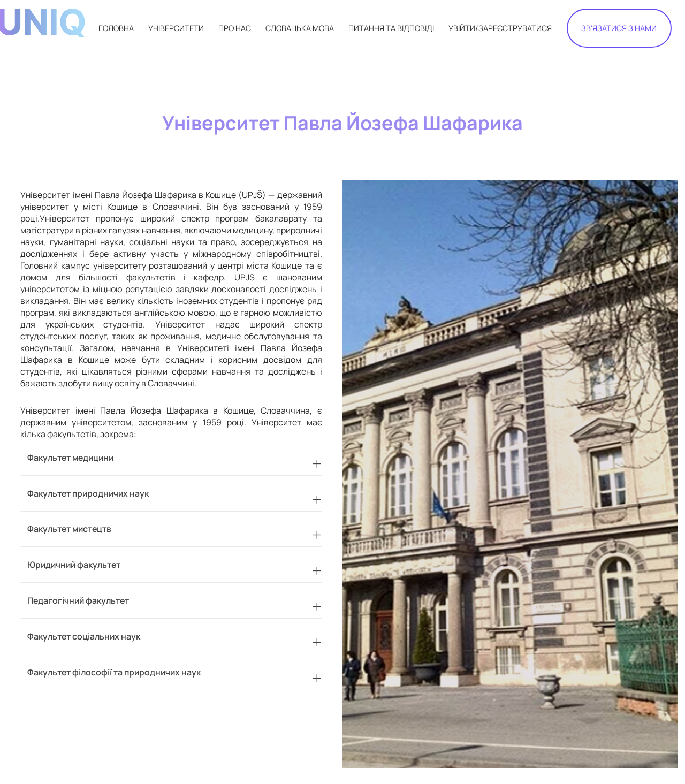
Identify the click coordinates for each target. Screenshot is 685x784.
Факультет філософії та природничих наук (114, 672)
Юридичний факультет (74, 565)
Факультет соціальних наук (84, 636)
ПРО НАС (235, 28)
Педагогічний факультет (78, 600)
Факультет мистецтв (69, 529)
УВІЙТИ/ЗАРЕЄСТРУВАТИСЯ (500, 28)
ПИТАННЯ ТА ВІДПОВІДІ (391, 28)
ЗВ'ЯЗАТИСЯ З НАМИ (619, 28)
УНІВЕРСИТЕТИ (176, 28)
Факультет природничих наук (88, 493)
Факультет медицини (70, 458)
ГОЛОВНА (116, 28)
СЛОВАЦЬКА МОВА (300, 28)
